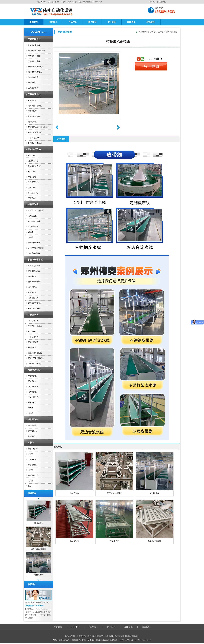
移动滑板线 (32, 331)
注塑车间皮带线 (34, 266)
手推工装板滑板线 (35, 326)
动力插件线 (32, 392)
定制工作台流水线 (35, 132)
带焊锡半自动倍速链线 (37, 51)
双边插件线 (32, 381)
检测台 (31, 486)
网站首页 (34, 22)
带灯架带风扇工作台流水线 (38, 127)
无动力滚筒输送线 (35, 353)
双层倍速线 (32, 100)
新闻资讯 (131, 22)
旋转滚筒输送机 (34, 253)
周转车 (31, 470)
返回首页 (153, 2)
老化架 (31, 481)
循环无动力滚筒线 (35, 363)
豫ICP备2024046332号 (106, 636)
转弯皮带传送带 (34, 282)
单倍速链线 (32, 83)
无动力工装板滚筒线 (36, 358)
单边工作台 (32, 177)
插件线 (31, 408)
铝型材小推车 (33, 475)
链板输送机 (33, 419)
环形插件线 (32, 403)
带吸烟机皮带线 (34, 116)
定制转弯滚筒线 (34, 221)
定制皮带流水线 (34, 271)
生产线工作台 (33, 182)
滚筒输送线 (33, 204)
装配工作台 (32, 188)
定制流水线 (32, 122)
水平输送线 (32, 292)
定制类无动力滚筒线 (36, 211)
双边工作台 (32, 171)
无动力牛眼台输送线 (36, 248)
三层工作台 (32, 198)
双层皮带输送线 (34, 308)
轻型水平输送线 (35, 260)
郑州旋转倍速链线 (35, 72)
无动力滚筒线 (33, 342)
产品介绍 (61, 139)
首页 (153, 32)
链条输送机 (32, 431)
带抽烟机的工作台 (35, 166)
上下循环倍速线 (34, 61)
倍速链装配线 (33, 77)
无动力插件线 (33, 397)
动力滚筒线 (32, 216)
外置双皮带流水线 (35, 143)
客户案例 (92, 22)
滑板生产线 (32, 347)
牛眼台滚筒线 (33, 337)
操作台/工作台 (34, 149)
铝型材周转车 (33, 449)
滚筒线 (31, 232)
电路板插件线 (34, 370)
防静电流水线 (34, 94)
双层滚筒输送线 (34, 243)
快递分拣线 (32, 287)
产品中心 (73, 22)
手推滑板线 (33, 315)
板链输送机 (32, 436)
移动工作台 (32, 155)
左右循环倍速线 (34, 56)
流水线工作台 (33, 161)
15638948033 (155, 59)
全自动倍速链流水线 (36, 67)
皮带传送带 (32, 111)
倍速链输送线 (34, 39)
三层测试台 (32, 459)
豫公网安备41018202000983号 (127, 636)
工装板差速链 (33, 88)
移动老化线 (32, 465)
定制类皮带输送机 (35, 303)
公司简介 (53, 22)
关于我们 (112, 22)
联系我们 (162, 2)
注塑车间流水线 (34, 138)
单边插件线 (32, 376)
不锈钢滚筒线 (33, 227)
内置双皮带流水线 (35, 106)
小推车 (31, 443)
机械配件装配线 (34, 45)
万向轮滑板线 (33, 321)
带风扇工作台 (33, 193)
